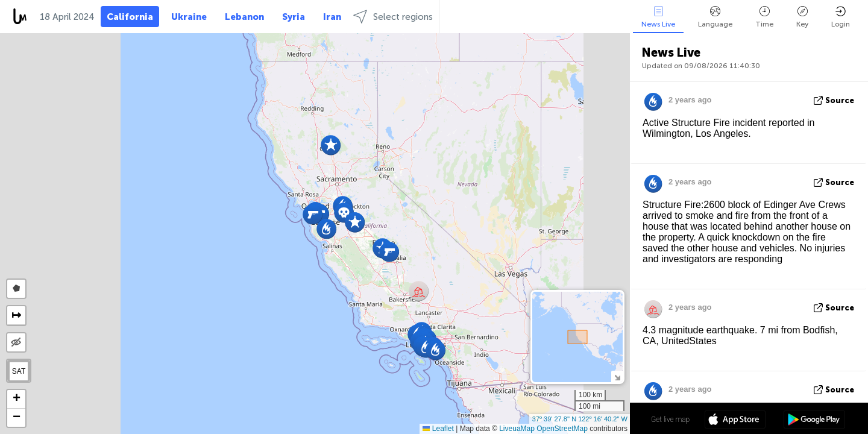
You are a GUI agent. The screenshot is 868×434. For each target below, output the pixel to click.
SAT (19, 371)
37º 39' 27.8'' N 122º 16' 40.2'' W (580, 419)
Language (715, 17)
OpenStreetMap (562, 429)
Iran (332, 17)
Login (841, 17)
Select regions (393, 17)
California (130, 17)
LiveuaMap (517, 429)
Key (802, 17)
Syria (294, 17)
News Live (658, 17)
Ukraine (189, 17)
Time (764, 17)
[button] (389, 252)
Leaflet (438, 429)
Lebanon (244, 17)
